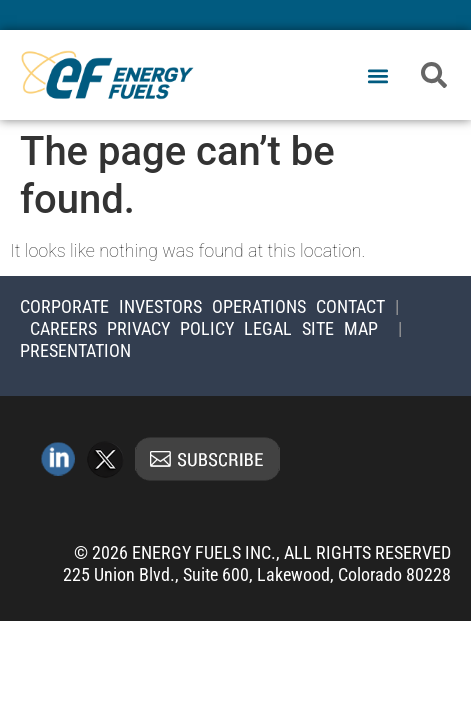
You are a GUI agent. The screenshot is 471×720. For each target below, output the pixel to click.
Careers (63, 328)
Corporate (64, 306)
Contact (350, 306)
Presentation (75, 350)
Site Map (340, 328)
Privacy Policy (170, 328)
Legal (268, 328)
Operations (259, 306)
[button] (378, 76)
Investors (160, 306)
